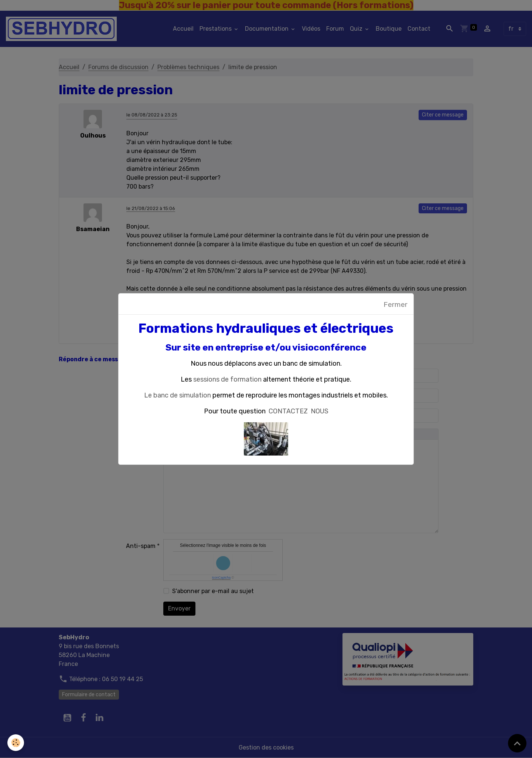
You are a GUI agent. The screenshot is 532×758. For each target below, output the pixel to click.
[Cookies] (16, 743)
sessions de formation (227, 379)
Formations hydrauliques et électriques (266, 328)
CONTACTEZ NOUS (299, 411)
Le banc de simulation (178, 395)
